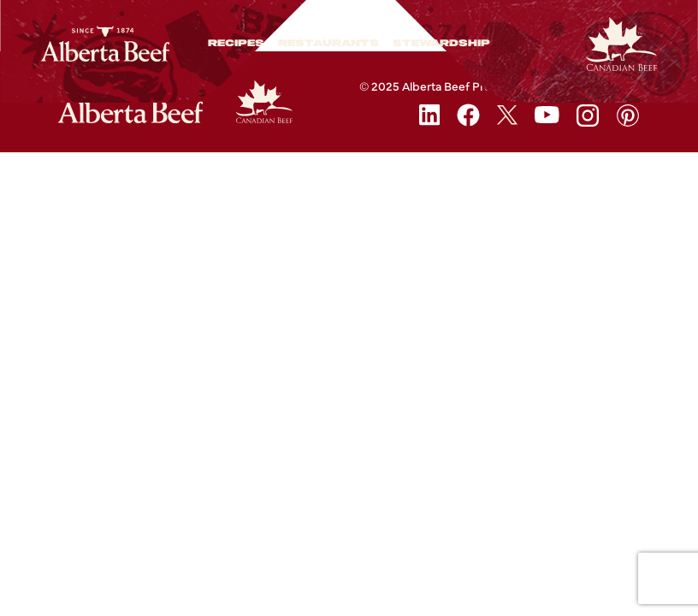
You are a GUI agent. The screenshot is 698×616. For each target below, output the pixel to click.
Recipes (236, 44)
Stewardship (441, 44)
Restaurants (328, 44)
